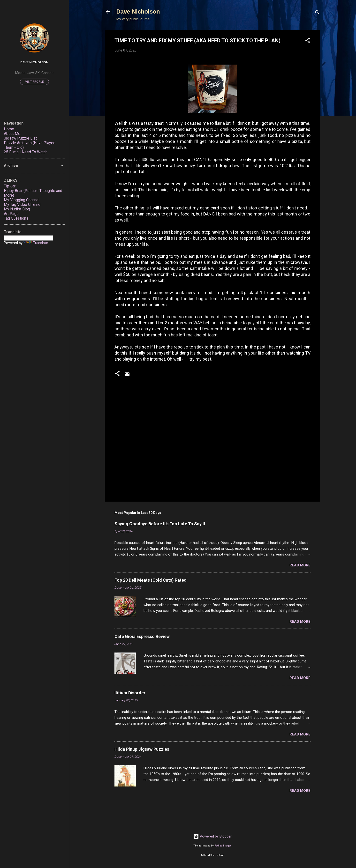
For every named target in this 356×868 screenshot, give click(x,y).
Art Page (11, 214)
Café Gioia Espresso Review (142, 636)
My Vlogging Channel (22, 200)
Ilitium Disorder (130, 693)
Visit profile (34, 82)
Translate (36, 243)
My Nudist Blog (17, 209)
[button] (308, 41)
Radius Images (223, 846)
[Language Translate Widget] (28, 238)
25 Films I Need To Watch (26, 152)
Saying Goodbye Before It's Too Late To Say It (160, 524)
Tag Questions (16, 218)
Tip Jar (10, 186)
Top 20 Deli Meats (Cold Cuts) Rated (151, 580)
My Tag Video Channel (23, 204)
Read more (300, 565)
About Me (12, 134)
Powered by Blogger (212, 836)
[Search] (317, 13)
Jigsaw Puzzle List (20, 138)
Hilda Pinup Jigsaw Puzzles (142, 749)
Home (9, 129)
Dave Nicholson (138, 11)
